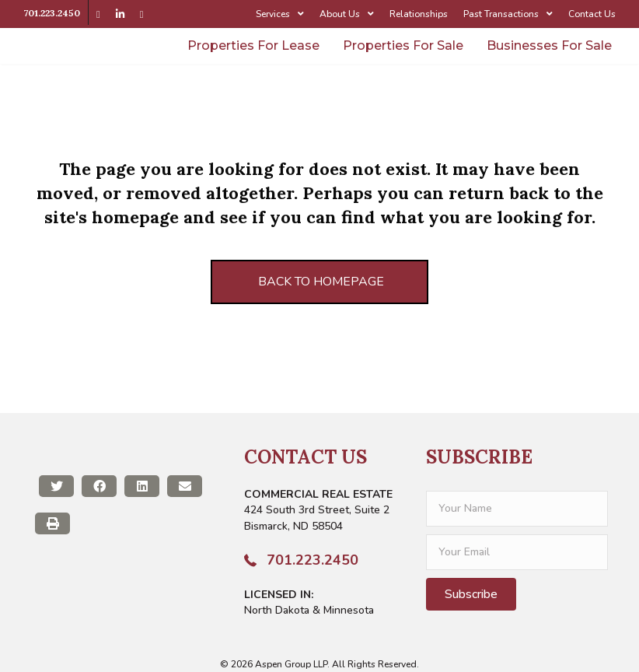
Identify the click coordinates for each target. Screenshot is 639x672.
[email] (517, 552)
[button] (471, 594)
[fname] (517, 509)
